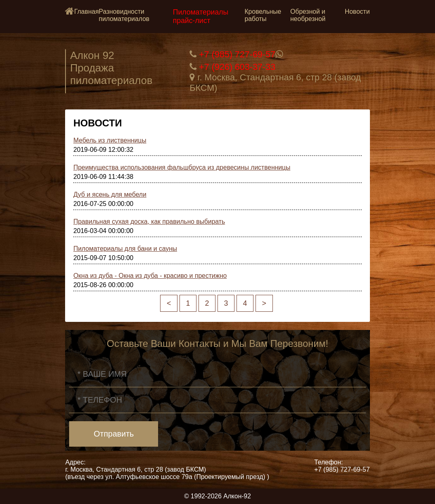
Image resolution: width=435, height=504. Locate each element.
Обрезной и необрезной (308, 15)
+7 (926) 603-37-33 (237, 67)
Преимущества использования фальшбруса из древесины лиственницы (182, 167)
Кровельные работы (263, 15)
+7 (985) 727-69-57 (237, 54)
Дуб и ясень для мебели (110, 194)
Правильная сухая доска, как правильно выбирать (149, 222)
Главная (86, 12)
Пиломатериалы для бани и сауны (125, 249)
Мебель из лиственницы (110, 140)
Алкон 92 (92, 55)
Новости (357, 12)
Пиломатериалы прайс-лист (201, 16)
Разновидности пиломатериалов (124, 15)
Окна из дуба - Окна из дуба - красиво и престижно (150, 276)
